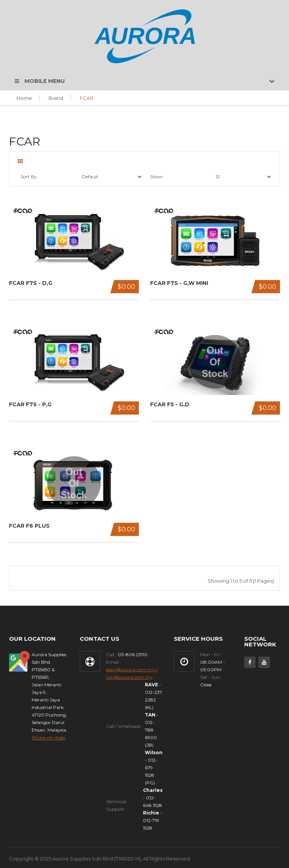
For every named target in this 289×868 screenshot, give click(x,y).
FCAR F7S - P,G (30, 405)
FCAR (87, 98)
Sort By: (29, 177)
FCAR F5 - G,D (170, 405)
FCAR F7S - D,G (31, 283)
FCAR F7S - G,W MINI (179, 283)
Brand (56, 98)
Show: (157, 177)
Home (24, 98)
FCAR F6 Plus (29, 526)
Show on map (49, 738)
